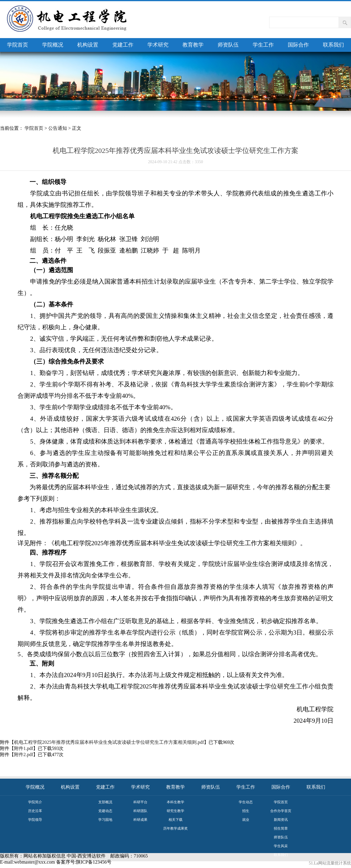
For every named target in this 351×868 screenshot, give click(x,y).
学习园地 (105, 820)
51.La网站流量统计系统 (330, 863)
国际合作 (298, 45)
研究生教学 (175, 811)
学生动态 (246, 802)
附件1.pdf (24, 748)
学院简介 (35, 802)
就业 (246, 820)
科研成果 (140, 820)
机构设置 (88, 45)
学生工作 (263, 45)
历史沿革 (35, 811)
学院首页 (18, 45)
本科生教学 (175, 802)
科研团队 (140, 811)
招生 (246, 811)
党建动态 (105, 811)
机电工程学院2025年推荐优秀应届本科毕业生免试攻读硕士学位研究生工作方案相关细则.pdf (109, 742)
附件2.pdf (24, 754)
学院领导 (35, 820)
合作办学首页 (281, 811)
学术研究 (158, 45)
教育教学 (193, 45)
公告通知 (58, 128)
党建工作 (123, 45)
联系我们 (333, 45)
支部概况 (105, 802)
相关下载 (175, 820)
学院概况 (53, 45)
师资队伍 (228, 45)
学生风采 (281, 846)
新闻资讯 (281, 820)
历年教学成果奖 (175, 828)
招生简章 (281, 828)
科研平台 (140, 802)
